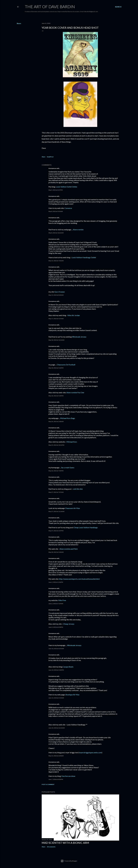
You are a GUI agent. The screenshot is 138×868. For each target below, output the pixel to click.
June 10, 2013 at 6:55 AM (56, 649)
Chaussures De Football (66, 365)
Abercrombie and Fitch (69, 549)
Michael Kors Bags (68, 418)
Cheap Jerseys (69, 624)
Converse (68, 208)
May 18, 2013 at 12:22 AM (56, 340)
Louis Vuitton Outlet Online (67, 187)
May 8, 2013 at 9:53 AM (56, 211)
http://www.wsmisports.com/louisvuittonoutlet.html (79, 579)
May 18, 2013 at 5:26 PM (56, 368)
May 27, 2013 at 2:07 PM (56, 531)
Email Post (50, 157)
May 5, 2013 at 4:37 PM (56, 190)
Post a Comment (48, 784)
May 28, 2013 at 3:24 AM (56, 552)
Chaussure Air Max (72, 508)
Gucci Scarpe (60, 292)
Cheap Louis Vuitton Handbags (86, 527)
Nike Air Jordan (74, 315)
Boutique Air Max (72, 695)
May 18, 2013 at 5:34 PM (56, 396)
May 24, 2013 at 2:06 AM (56, 421)
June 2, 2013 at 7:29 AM (56, 604)
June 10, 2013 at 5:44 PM (56, 670)
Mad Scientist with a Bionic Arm (65, 843)
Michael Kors (72, 442)
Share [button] (19, 23)
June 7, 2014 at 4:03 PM (56, 779)
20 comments (51, 847)
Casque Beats (68, 667)
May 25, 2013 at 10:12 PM (56, 445)
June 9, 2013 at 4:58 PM (56, 627)
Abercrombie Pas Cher (75, 392)
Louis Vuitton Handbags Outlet (84, 257)
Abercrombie (78, 230)
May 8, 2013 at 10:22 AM (56, 233)
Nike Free (62, 600)
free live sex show (68, 776)
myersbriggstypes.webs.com (90, 752)
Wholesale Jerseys (79, 337)
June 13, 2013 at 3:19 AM (56, 698)
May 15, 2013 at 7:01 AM (56, 261)
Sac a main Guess (68, 467)
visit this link (78, 489)
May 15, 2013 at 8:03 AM (56, 295)
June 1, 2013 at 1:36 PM (56, 582)
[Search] (118, 7)
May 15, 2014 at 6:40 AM (56, 756)
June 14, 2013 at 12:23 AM (57, 728)
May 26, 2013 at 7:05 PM (56, 471)
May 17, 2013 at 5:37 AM (56, 319)
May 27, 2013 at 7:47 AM (56, 492)
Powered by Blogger (69, 861)
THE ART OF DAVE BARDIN (50, 7)
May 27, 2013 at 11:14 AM (56, 511)
